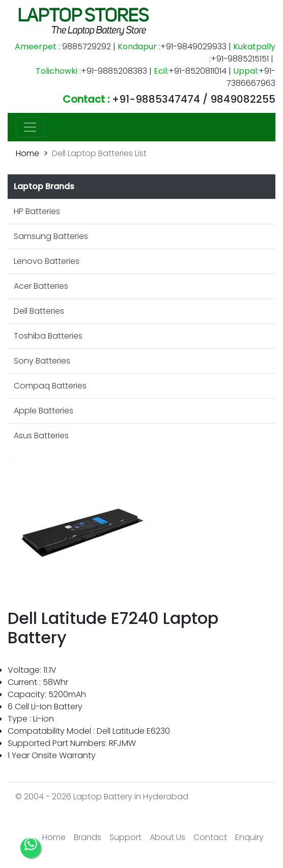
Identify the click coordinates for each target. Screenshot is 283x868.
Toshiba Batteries (48, 336)
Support (125, 837)
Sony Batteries (42, 361)
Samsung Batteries (51, 236)
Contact (210, 837)
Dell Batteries (39, 311)
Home (27, 153)
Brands (88, 837)
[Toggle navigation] (30, 127)
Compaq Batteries (50, 386)
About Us (167, 837)
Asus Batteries (41, 436)
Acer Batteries (41, 286)
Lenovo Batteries (47, 261)
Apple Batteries (44, 411)
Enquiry (249, 837)
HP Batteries (37, 211)
